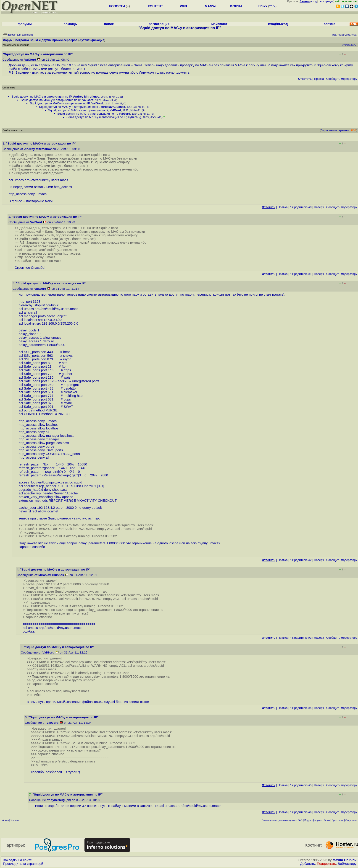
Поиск (263, 6)
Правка (319, 79)
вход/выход (278, 24)
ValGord (30, 60)
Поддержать (326, 864)
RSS (354, 130)
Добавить (308, 864)
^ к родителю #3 (301, 638)
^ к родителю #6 (301, 812)
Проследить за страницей (23, 864)
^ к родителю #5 (301, 785)
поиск (109, 24)
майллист (219, 24)
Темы (327, 820)
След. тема (351, 820)
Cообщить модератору (342, 79)
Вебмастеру (347, 864)
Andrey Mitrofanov (86, 97)
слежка (330, 24)
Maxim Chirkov (345, 860)
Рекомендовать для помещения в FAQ (282, 820)
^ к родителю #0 (301, 207)
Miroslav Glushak (113, 107)
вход (314, 1)
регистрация (326, 1)
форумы (25, 24)
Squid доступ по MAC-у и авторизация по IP (42, 97)
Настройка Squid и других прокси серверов (45, 40)
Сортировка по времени (335, 130)
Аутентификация (92, 40)
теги (272, 6)
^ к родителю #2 (301, 560)
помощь (70, 24)
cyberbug (135, 117)
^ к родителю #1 (301, 274)
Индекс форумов (313, 820)
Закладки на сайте (17, 860)
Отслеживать (349, 45)
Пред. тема (338, 820)
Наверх (319, 207)
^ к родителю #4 (301, 708)
